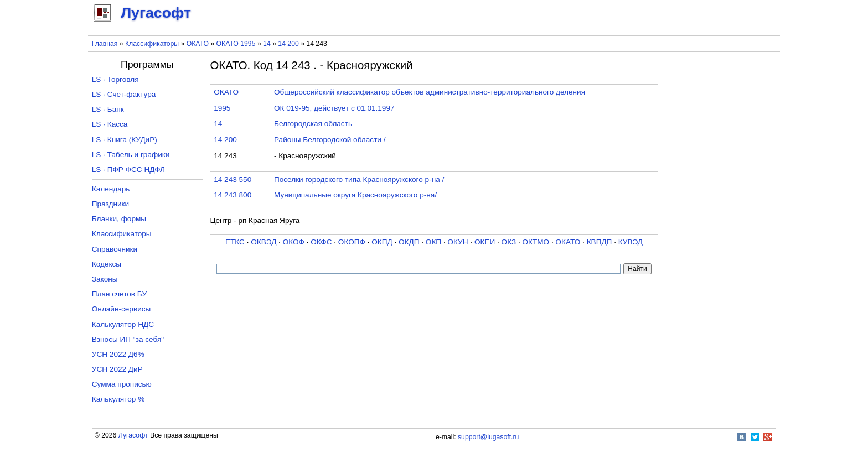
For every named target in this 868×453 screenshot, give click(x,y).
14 (268, 44)
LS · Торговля (115, 79)
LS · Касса (110, 124)
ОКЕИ (485, 242)
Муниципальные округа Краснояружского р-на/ (355, 195)
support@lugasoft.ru (488, 437)
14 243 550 (232, 179)
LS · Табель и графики (131, 155)
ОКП (433, 242)
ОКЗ (509, 242)
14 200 (289, 44)
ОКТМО (536, 242)
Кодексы (107, 264)
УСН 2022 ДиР (117, 369)
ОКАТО (198, 44)
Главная (105, 44)
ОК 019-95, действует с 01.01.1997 (334, 108)
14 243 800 (232, 195)
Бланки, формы (119, 219)
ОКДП (409, 242)
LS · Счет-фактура (124, 94)
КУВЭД (631, 242)
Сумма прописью (122, 384)
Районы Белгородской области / (330, 140)
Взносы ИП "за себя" (128, 339)
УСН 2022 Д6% (118, 354)
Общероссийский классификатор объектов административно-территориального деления (430, 92)
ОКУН (458, 242)
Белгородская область (313, 124)
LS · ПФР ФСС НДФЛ (128, 170)
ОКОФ (294, 242)
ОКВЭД (263, 242)
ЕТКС (235, 242)
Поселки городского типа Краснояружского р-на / (359, 179)
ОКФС (321, 242)
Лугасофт (133, 435)
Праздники (110, 204)
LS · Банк (108, 109)
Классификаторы (152, 44)
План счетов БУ (119, 294)
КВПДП (600, 242)
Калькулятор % (118, 399)
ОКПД (382, 242)
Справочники (115, 249)
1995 (222, 108)
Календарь (111, 189)
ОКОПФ (352, 242)
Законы (105, 279)
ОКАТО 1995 (236, 44)
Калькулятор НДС (123, 324)
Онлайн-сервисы (122, 309)
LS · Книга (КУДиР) (125, 140)
